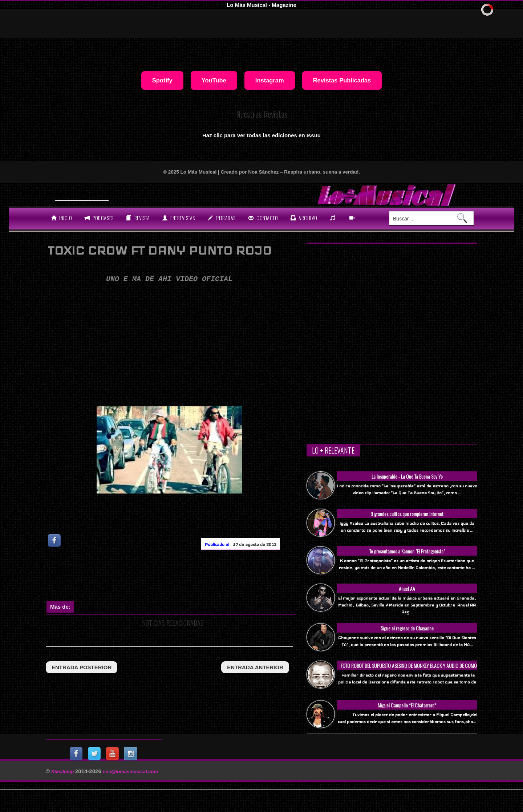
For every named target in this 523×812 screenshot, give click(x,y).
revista (138, 218)
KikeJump (63, 772)
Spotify (162, 80)
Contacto (263, 218)
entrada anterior (255, 667)
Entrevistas (179, 218)
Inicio (62, 218)
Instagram (270, 80)
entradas (222, 218)
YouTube (214, 80)
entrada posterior (82, 667)
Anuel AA (407, 588)
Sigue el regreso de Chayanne (407, 628)
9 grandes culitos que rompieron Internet (407, 514)
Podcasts (99, 218)
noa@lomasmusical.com (130, 772)
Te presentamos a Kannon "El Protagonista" (407, 551)
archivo (304, 218)
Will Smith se (77, 194)
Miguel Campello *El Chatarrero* (407, 705)
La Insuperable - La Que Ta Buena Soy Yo (407, 476)
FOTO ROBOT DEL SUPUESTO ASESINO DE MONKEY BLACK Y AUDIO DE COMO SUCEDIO (409, 669)
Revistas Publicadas (342, 80)
